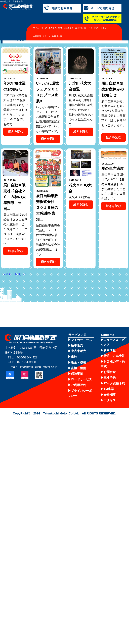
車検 (60, 28)
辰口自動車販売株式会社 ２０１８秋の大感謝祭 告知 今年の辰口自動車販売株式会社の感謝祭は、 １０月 (48, 240)
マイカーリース (40, 28)
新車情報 (110, 350)
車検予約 (110, 378)
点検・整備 (78, 368)
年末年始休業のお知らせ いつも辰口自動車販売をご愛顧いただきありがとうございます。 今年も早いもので (15, 110)
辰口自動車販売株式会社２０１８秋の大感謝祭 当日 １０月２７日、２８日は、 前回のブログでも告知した (15, 229)
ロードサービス (91, 28)
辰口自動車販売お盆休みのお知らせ (113, 89)
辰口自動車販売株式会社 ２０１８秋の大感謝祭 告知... (47, 208)
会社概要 (37, 36)
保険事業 (79, 28)
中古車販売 (78, 351)
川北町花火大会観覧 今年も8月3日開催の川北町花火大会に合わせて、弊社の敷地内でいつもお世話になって (81, 110)
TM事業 (103, 28)
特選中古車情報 (114, 356)
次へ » (22, 274)
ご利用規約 (78, 385)
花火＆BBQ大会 (79, 197)
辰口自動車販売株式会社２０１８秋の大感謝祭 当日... (14, 197)
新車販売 (77, 345)
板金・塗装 (78, 362)
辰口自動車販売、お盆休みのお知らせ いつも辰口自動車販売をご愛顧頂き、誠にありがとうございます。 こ (113, 116)
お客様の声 (57, 36)
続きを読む (16, 132)
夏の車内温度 (113, 168)
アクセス (47, 36)
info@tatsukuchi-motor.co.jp (39, 367)
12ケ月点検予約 (114, 383)
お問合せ (110, 372)
